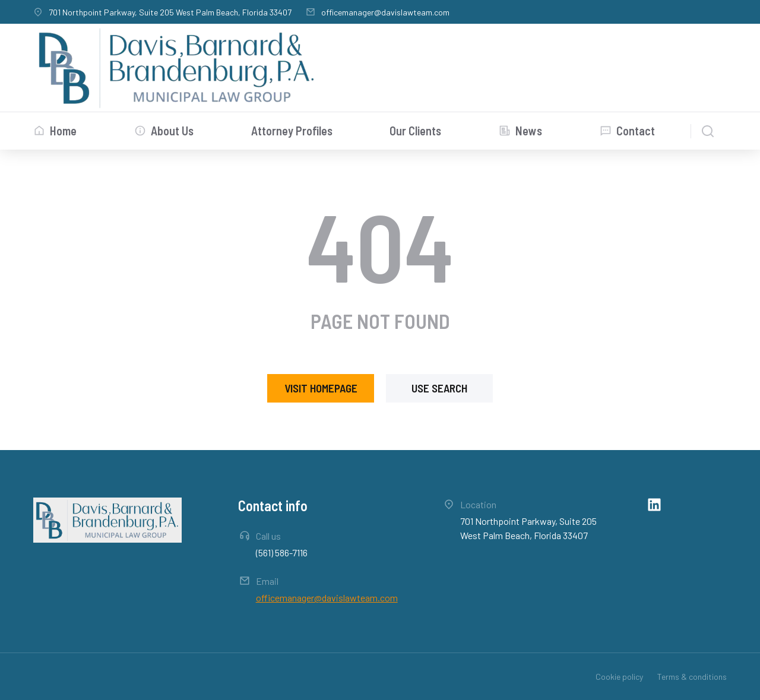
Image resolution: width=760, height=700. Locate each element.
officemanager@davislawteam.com (385, 12)
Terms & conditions (692, 677)
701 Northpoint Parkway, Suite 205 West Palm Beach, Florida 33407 (170, 12)
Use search (439, 388)
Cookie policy (619, 677)
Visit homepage (321, 388)
